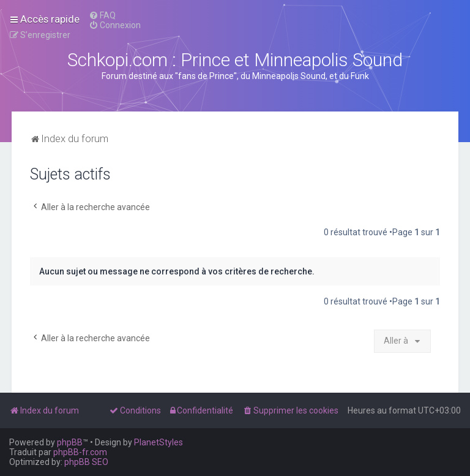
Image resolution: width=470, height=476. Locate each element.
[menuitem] (102, 15)
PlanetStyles (159, 442)
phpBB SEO (86, 462)
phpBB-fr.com (80, 452)
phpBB (70, 442)
